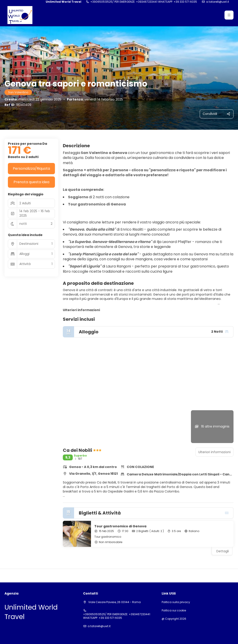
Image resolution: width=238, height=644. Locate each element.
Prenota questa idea (31, 182)
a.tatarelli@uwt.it (218, 2)
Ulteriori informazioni (81, 310)
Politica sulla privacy (176, 602)
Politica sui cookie (174, 611)
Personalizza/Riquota (31, 168)
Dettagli (223, 551)
